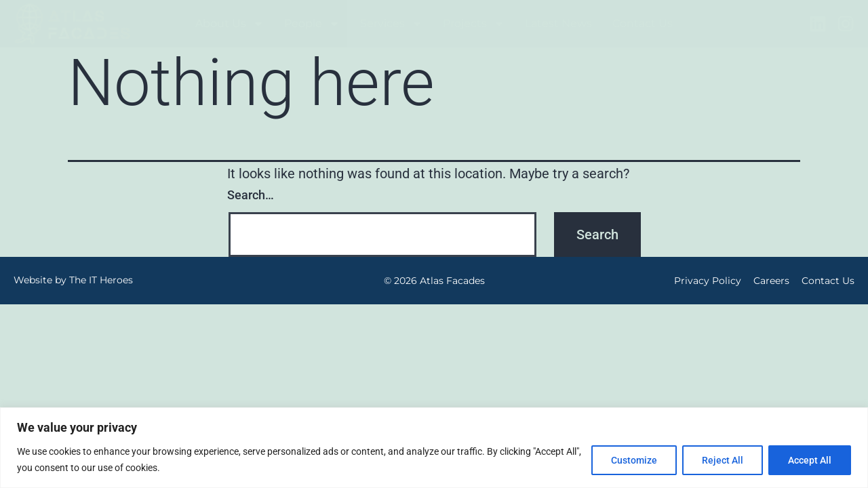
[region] (434, 448)
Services (391, 24)
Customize (634, 460)
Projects (474, 24)
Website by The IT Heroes (73, 280)
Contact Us (643, 23)
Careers (771, 281)
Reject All (723, 460)
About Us (230, 24)
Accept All (810, 460)
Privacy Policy (708, 281)
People (312, 24)
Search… (251, 195)
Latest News (558, 23)
